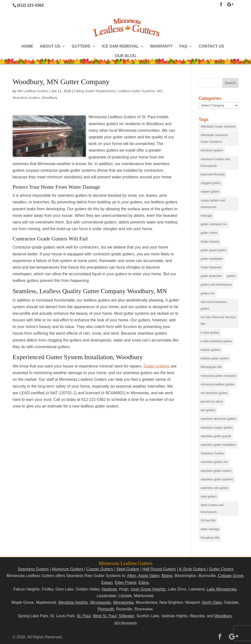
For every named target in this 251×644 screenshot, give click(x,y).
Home (27, 46)
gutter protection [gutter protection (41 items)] (211, 276)
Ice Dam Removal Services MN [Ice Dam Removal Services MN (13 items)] (218, 321)
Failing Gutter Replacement (95, 91)
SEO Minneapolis (126, 623)
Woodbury (50, 98)
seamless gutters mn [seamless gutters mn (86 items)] (214, 462)
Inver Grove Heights (148, 589)
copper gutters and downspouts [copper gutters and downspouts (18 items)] (213, 204)
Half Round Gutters (159, 569)
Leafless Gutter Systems (136, 91)
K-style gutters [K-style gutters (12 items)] (210, 333)
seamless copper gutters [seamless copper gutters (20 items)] (217, 428)
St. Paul (84, 616)
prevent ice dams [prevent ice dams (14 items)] (212, 402)
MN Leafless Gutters (33, 91)
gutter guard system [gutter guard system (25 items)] (213, 250)
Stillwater (126, 616)
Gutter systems (156, 366)
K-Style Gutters (192, 569)
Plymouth (106, 609)
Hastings (109, 589)
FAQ (183, 46)
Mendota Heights (73, 602)
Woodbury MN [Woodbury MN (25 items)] (210, 538)
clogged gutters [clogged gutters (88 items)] (211, 183)
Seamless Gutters (26, 98)
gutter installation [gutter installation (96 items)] (212, 259)
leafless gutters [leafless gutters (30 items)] (210, 350)
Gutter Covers (221, 569)
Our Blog (125, 56)
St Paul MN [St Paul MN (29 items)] (208, 521)
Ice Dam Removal (120, 46)
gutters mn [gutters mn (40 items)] (207, 293)
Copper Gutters (100, 569)
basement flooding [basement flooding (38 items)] (213, 174)
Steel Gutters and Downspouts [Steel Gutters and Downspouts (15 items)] (212, 508)
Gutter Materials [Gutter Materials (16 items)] (211, 267)
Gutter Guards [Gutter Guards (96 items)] (210, 242)
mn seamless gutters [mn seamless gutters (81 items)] (214, 393)
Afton (132, 576)
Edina (144, 583)
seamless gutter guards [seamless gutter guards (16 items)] (216, 436)
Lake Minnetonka (222, 589)
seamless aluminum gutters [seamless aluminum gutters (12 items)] (218, 419)
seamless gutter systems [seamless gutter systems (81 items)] (217, 479)
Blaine (167, 576)
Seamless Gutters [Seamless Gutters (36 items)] (212, 453)
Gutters (81, 46)
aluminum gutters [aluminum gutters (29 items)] (212, 150)
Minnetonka (123, 602)
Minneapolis (100, 602)
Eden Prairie (125, 583)
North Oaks (212, 602)
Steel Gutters (128, 569)
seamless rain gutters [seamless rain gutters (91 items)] (214, 488)
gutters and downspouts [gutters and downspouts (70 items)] (216, 285)
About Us (50, 46)
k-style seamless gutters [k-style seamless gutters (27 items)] (216, 341)
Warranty (161, 46)
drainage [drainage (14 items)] (206, 216)
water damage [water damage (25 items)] (210, 529)
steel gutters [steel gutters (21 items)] (208, 497)
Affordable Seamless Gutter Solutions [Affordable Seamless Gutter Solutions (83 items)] (214, 138)
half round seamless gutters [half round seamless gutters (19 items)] (214, 305)
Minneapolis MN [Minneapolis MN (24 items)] (211, 367)
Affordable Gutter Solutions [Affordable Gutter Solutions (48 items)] (218, 127)
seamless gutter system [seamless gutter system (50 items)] (216, 471)
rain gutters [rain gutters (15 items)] (208, 410)
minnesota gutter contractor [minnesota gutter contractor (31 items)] (218, 376)
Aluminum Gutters (67, 569)
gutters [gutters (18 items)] (232, 276)
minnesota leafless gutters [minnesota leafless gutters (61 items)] (218, 384)
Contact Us (212, 46)
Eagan (107, 583)
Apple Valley (149, 576)
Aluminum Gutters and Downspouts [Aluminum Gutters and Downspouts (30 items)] (215, 163)
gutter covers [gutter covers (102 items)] (209, 233)
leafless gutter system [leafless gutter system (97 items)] (215, 358)
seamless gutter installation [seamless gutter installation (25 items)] (218, 445)
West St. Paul (105, 616)
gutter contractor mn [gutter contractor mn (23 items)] (214, 224)
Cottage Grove (231, 576)
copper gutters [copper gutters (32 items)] (210, 192)
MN (160, 91)
